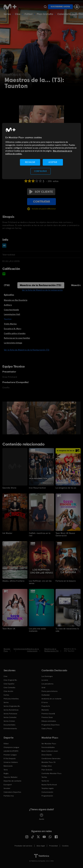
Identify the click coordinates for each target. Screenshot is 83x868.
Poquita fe (46, 706)
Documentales (9, 725)
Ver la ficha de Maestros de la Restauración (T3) (27, 350)
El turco (45, 702)
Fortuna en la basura (66, 581)
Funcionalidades (48, 747)
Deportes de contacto (12, 781)
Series (7, 14)
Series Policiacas (10, 714)
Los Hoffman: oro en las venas (40, 582)
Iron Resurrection (37, 488)
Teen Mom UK (9, 629)
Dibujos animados (49, 721)
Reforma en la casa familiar (17, 338)
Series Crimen (9, 721)
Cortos (6, 695)
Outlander (46, 695)
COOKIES (65, 846)
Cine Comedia (9, 688)
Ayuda (42, 817)
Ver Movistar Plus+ (49, 744)
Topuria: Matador (11, 777)
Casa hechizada (11, 310)
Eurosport (8, 785)
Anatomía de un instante (51, 699)
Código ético (47, 766)
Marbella (45, 710)
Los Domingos (47, 676)
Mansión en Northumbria (16, 300)
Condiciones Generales (51, 759)
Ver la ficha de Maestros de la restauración (42, 290)
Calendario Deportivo (12, 792)
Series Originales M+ (12, 706)
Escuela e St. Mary (13, 329)
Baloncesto (8, 766)
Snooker (7, 788)
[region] (41, 151)
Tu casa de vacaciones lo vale (67, 630)
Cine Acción (8, 691)
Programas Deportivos (50, 725)
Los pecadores (47, 684)
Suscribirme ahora (60, 7)
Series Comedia (10, 717)
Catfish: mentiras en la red (40, 534)
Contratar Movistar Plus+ (52, 773)
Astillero (8, 305)
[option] (18, 418)
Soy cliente (41, 192)
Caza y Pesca (47, 729)
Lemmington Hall (12, 314)
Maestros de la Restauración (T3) (41, 285)
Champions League (11, 747)
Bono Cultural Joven (50, 751)
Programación (47, 796)
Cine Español (9, 684)
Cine (18, 14)
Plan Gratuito (45, 14)
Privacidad (53, 846)
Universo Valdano (11, 762)
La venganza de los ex (66, 488)
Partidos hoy (9, 796)
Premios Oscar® (48, 714)
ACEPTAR (53, 162)
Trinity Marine (10, 324)
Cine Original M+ (10, 680)
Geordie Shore (9, 488)
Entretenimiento (10, 729)
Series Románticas (11, 710)
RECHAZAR (30, 162)
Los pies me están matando (37, 630)
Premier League (10, 755)
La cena (45, 680)
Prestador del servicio (23, 846)
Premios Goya (47, 717)
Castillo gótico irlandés (15, 333)
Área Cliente (47, 755)
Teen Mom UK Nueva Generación (65, 534)
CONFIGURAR (41, 171)
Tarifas (44, 777)
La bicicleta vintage (13, 343)
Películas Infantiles (11, 699)
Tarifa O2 (45, 781)
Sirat (43, 688)
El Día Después (10, 759)
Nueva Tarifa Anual (49, 785)
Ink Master (7, 533)
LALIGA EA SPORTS (11, 751)
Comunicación (47, 792)
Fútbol (29, 14)
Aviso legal (41, 846)
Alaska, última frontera (13, 581)
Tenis (6, 770)
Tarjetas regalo (48, 788)
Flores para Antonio (50, 691)
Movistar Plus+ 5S (48, 762)
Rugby (6, 773)
